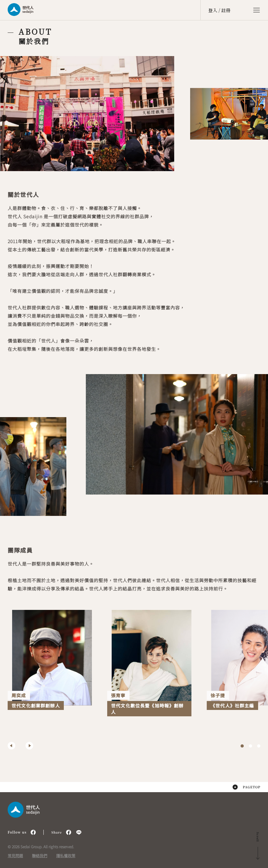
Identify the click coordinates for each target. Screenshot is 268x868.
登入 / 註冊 (219, 10)
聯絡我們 (40, 855)
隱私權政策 (66, 855)
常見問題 (15, 855)
